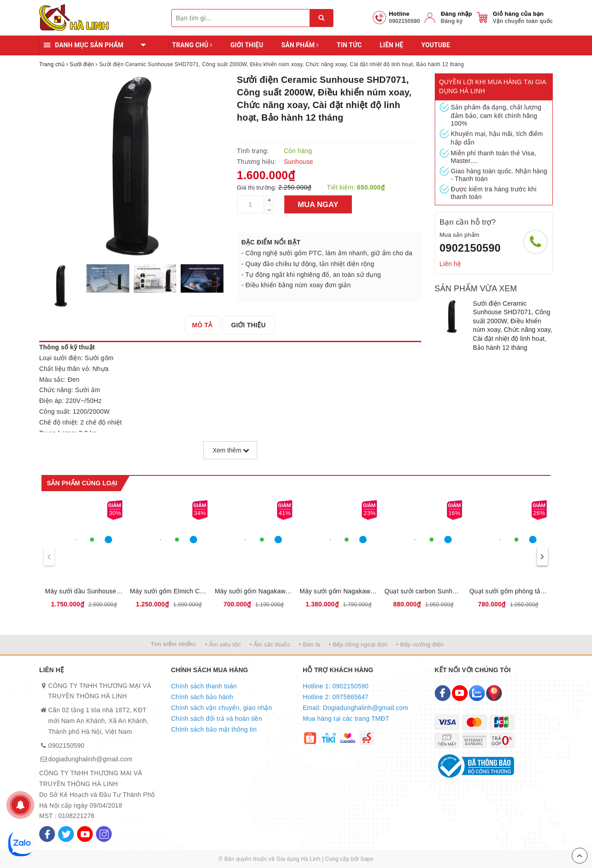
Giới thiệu (247, 45)
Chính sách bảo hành (202, 697)
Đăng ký (451, 21)
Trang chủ (192, 45)
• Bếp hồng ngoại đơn (358, 644)
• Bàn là (310, 644)
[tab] (204, 325)
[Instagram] (104, 834)
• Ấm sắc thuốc (270, 644)
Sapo (367, 859)
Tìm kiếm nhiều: (173, 644)
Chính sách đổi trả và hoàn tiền (217, 719)
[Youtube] (85, 834)
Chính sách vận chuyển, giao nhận (222, 708)
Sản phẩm (300, 45)
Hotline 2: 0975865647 (336, 697)
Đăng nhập (456, 14)
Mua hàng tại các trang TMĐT (346, 719)
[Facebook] (47, 834)
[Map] (494, 693)
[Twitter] (66, 834)
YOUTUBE (436, 45)
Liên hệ (392, 45)
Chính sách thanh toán (204, 686)
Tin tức (349, 45)
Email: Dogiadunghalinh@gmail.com (355, 708)
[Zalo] (477, 693)
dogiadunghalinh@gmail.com (90, 759)
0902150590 (470, 248)
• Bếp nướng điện (420, 644)
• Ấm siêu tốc (223, 644)
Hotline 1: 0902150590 (336, 686)
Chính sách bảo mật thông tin (214, 729)
